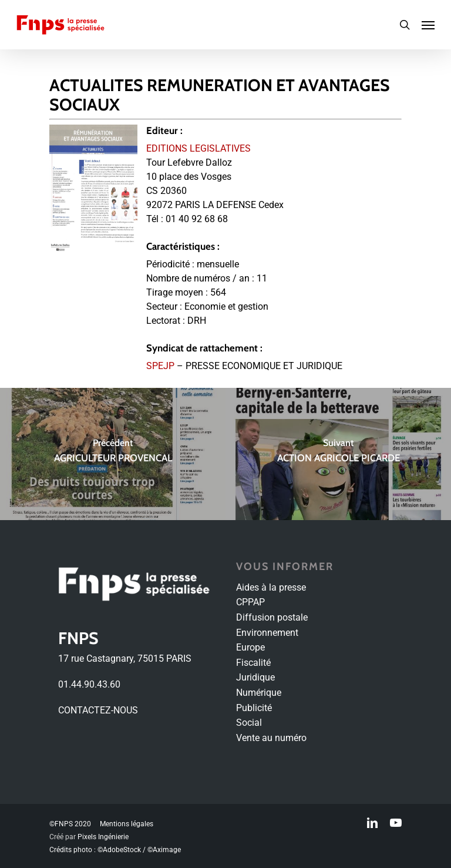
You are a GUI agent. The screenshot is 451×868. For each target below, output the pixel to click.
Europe (250, 647)
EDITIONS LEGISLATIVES (198, 148)
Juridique (255, 677)
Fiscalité (253, 663)
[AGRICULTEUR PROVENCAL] (113, 454)
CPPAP (250, 602)
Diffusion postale (272, 617)
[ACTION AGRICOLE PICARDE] (338, 454)
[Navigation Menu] (428, 25)
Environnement (267, 633)
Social (249, 723)
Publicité (254, 708)
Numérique (259, 693)
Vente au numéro (271, 738)
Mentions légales (127, 824)
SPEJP (160, 366)
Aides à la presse (271, 587)
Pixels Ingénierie (103, 837)
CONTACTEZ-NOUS (98, 710)
